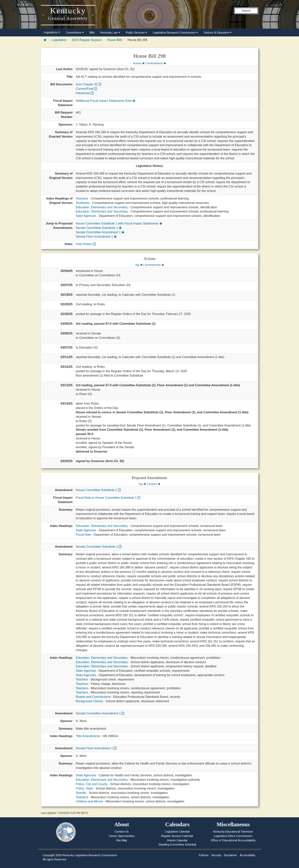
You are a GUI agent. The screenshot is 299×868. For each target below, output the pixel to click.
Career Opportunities (122, 836)
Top (139, 265)
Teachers (82, 198)
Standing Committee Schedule (177, 845)
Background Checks (89, 701)
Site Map (122, 840)
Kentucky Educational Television (233, 832)
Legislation (59, 40)
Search (246, 11)
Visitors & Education (218, 33)
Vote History (86, 244)
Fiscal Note (83, 535)
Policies (204, 855)
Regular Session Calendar (177, 836)
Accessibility (248, 855)
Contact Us (122, 832)
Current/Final (86, 89)
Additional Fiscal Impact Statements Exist (106, 101)
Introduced (85, 93)
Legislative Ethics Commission (233, 836)
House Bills (115, 40)
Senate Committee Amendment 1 (100, 232)
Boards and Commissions (93, 697)
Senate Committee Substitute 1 (99, 228)
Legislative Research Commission (175, 33)
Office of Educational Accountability (233, 840)
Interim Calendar (177, 840)
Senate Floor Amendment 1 (96, 237)
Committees (75, 33)
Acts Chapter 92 (88, 84)
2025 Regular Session (87, 40)
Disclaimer (231, 855)
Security (216, 855)
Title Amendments (88, 736)
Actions (139, 63)
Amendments (157, 63)
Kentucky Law (110, 33)
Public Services (137, 33)
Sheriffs (81, 793)
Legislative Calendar (177, 832)
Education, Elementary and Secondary (102, 207)
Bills (92, 33)
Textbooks (83, 203)
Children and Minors (89, 801)
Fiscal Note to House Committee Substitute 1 (108, 498)
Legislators (52, 32)
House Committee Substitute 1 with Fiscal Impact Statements (119, 223)
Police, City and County (92, 784)
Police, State (84, 788)
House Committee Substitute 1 (98, 490)
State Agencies (86, 216)
